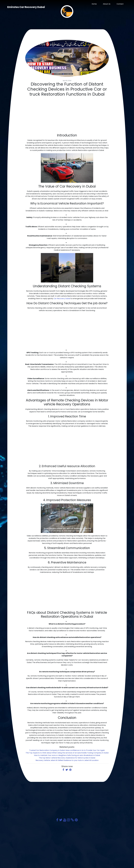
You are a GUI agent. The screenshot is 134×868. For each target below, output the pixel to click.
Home (94, 4)
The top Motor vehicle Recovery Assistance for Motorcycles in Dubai (67, 758)
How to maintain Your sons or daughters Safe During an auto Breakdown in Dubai (67, 755)
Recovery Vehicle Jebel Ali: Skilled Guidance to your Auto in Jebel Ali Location (67, 760)
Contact (120, 4)
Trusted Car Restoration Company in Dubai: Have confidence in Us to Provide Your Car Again (67, 750)
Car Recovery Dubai (62, 299)
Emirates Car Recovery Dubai (26, 7)
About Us (107, 4)
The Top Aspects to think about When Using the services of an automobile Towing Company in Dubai (67, 753)
